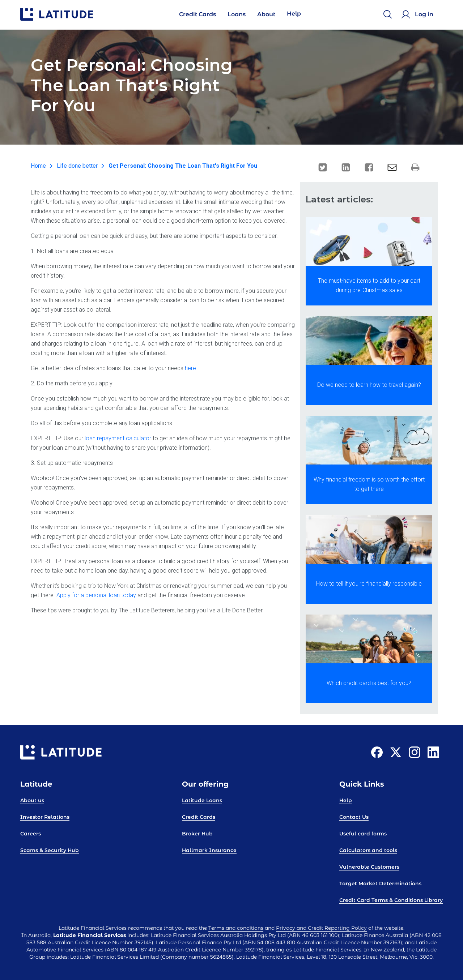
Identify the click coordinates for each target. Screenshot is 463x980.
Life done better (77, 166)
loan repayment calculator (118, 438)
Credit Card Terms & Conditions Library (391, 900)
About (266, 14)
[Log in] (419, 14)
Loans (237, 14)
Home (38, 166)
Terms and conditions (236, 928)
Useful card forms (363, 834)
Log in (424, 14)
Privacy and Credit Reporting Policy (321, 928)
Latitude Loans (202, 800)
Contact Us (354, 817)
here (190, 368)
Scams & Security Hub (50, 850)
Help (294, 14)
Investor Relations (45, 817)
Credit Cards (197, 14)
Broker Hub (197, 834)
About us (32, 800)
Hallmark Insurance (209, 850)
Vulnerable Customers (369, 867)
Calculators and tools (368, 850)
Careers (31, 834)
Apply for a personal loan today (96, 595)
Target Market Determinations (380, 883)
